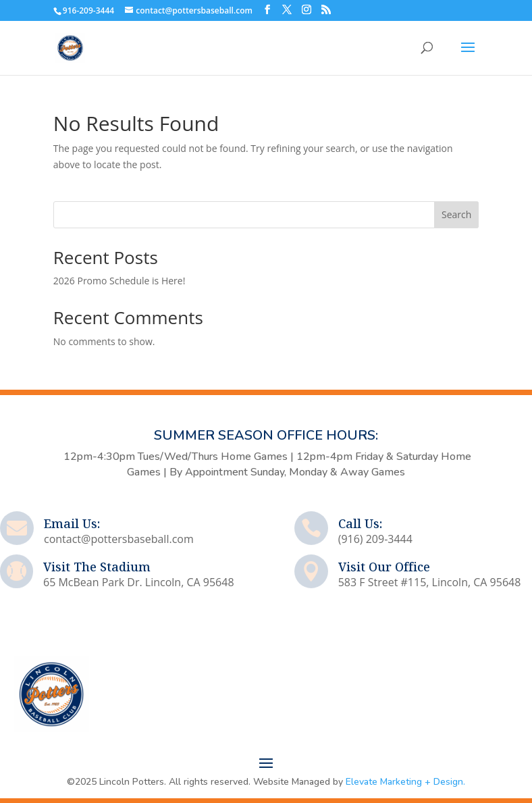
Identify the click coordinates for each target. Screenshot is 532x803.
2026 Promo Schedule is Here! (119, 281)
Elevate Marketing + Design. (405, 782)
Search (456, 214)
